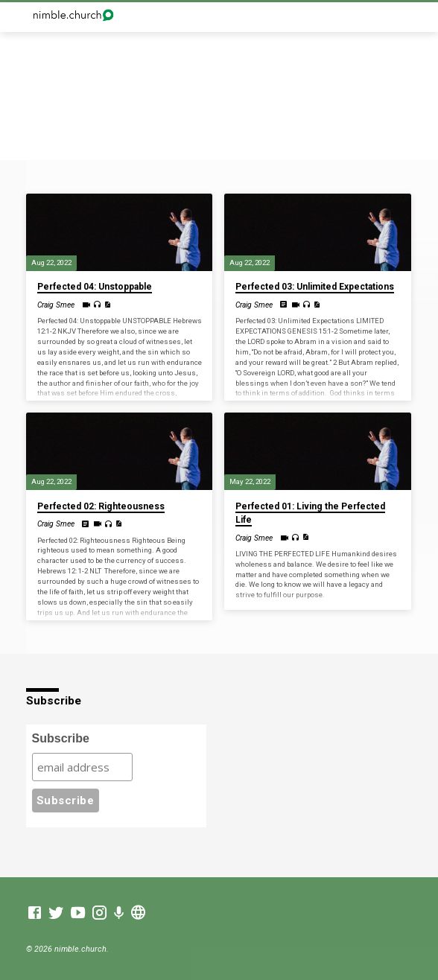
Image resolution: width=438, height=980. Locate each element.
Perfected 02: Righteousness (101, 506)
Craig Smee (56, 305)
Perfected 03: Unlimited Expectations (315, 287)
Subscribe (61, 738)
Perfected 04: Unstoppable (95, 287)
